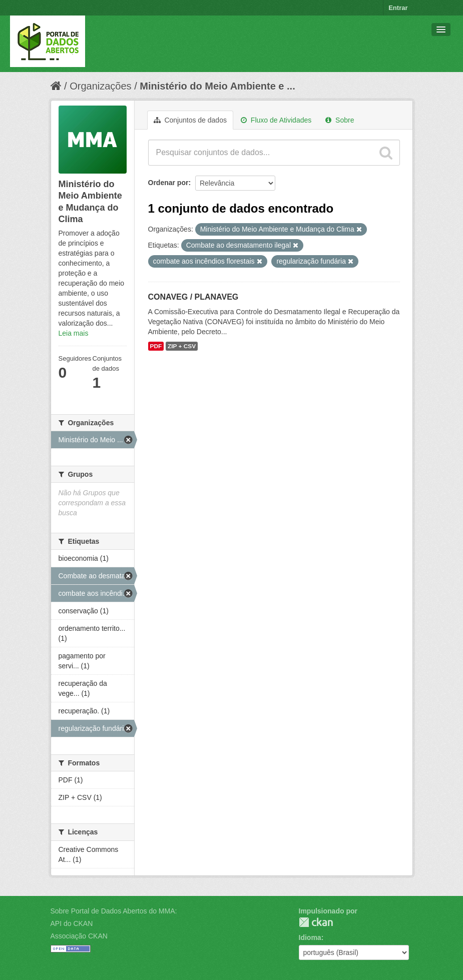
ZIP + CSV (182, 346)
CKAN (316, 922)
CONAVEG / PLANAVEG (193, 297)
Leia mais (74, 333)
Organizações (100, 86)
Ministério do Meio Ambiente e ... (217, 86)
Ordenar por (168, 183)
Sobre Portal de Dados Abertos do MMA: (114, 911)
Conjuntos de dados (190, 120)
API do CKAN (72, 923)
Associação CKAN (79, 936)
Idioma (310, 937)
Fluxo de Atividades (276, 120)
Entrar (398, 8)
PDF (156, 346)
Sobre (340, 120)
